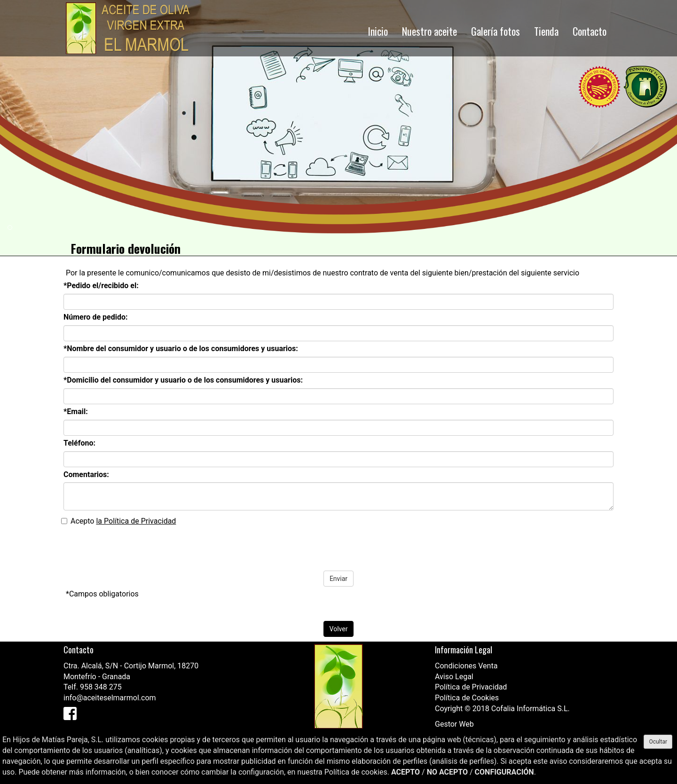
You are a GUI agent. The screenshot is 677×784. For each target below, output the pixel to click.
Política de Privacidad (471, 687)
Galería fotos (496, 31)
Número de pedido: (95, 317)
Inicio (378, 31)
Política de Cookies (467, 698)
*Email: (76, 412)
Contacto (590, 31)
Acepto (118, 521)
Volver (339, 629)
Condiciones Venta (466, 666)
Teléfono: (79, 443)
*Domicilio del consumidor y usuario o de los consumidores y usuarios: (183, 380)
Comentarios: (86, 474)
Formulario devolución (126, 248)
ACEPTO (405, 772)
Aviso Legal (454, 677)
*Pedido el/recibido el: (101, 286)
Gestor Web (454, 724)
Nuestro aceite (429, 31)
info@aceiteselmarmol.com (110, 698)
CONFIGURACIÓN (504, 772)
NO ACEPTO (447, 772)
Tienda (546, 31)
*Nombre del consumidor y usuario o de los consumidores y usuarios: (181, 349)
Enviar (338, 579)
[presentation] (133, 548)
